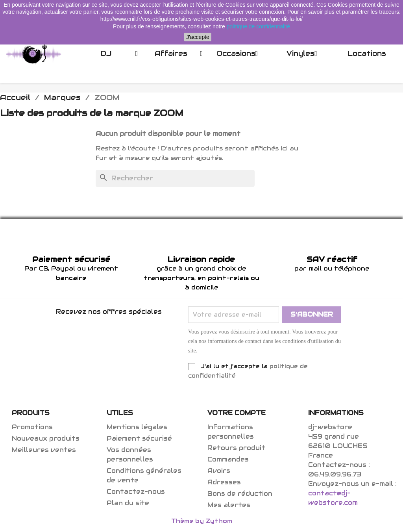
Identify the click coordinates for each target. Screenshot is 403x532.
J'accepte (198, 37)
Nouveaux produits (46, 438)
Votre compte (237, 413)
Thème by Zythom (202, 521)
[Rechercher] (175, 178)
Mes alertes (229, 505)
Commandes (228, 459)
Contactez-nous (136, 492)
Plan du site (128, 503)
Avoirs (219, 471)
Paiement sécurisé (139, 438)
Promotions (32, 427)
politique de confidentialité (258, 26)
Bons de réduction (240, 494)
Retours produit (236, 448)
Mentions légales (137, 427)
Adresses (224, 482)
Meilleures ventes (44, 450)
